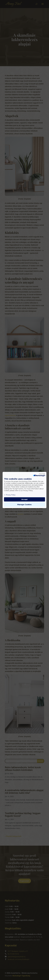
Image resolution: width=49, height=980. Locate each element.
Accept (24, 499)
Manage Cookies (24, 505)
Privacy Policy (10, 495)
